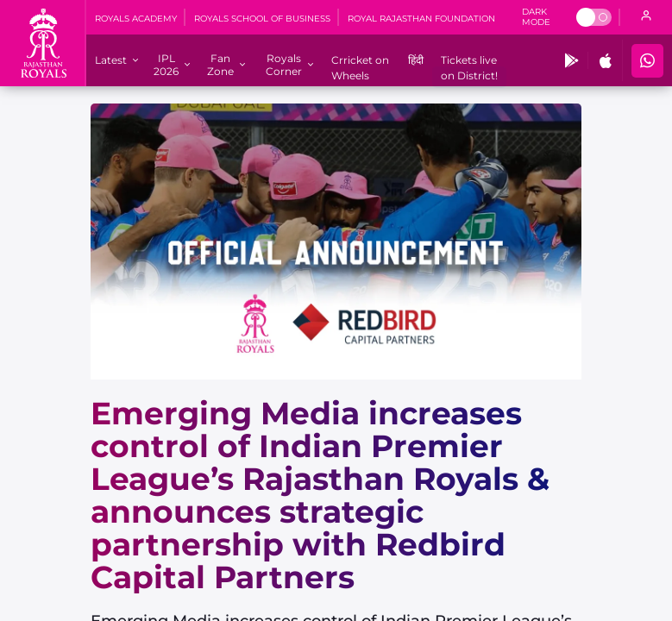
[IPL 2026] (166, 65)
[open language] (646, 17)
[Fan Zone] (220, 65)
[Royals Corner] (283, 65)
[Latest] (111, 60)
